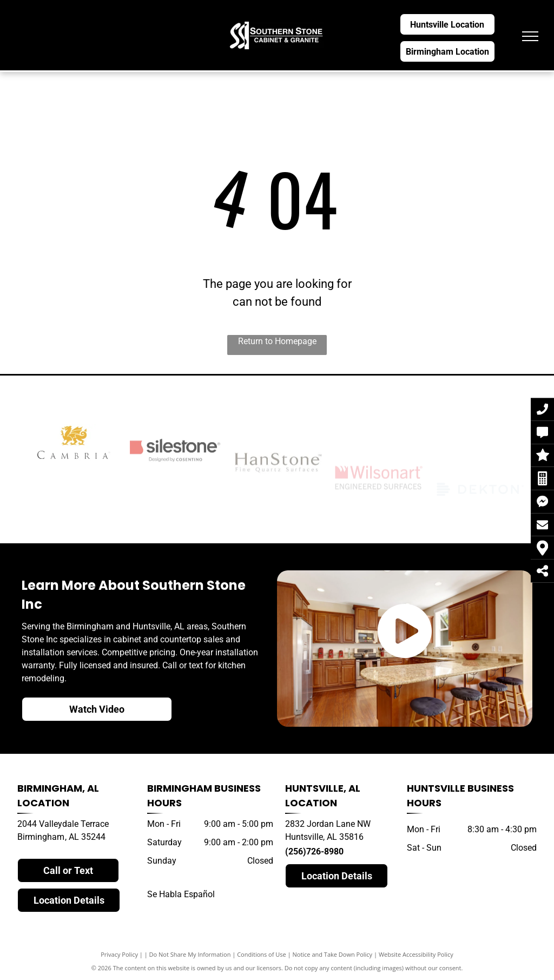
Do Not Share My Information (190, 954)
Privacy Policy (119, 954)
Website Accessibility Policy (416, 954)
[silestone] (175, 489)
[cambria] (74, 478)
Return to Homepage (277, 341)
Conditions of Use (262, 954)
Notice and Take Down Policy (333, 954)
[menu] (530, 36)
